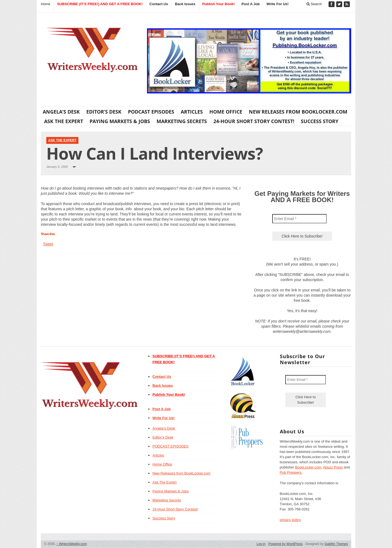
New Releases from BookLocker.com (298, 112)
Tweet (48, 244)
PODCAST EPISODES (151, 112)
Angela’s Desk (61, 112)
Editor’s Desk (104, 112)
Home (46, 4)
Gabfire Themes (336, 544)
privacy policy (290, 520)
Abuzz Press (333, 467)
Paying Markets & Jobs (120, 121)
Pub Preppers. (291, 472)
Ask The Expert (64, 121)
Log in (261, 544)
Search (314, 4)
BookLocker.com (308, 467)
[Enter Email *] (299, 219)
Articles (192, 112)
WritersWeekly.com (72, 544)
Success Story (320, 121)
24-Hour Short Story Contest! (254, 121)
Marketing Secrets (182, 121)
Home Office (226, 112)
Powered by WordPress (286, 544)
